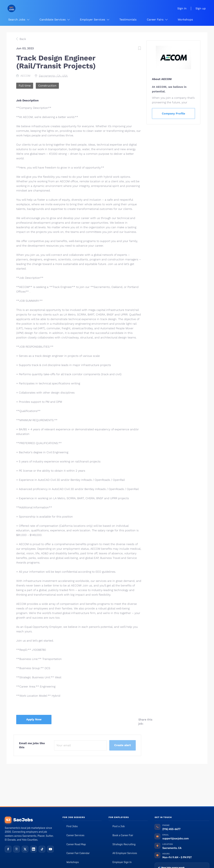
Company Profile (173, 113)
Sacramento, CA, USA (53, 76)
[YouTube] (50, 849)
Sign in (182, 8)
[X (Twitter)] (25, 849)
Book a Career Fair (123, 835)
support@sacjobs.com (175, 839)
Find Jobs (72, 826)
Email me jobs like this (32, 745)
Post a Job (119, 826)
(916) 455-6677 (171, 829)
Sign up (201, 8)
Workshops (73, 862)
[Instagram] (17, 849)
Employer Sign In (122, 862)
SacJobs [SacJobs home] (19, 820)
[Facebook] (8, 849)
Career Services (75, 835)
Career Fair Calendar (78, 853)
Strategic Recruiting (124, 844)
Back (22, 39)
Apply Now (34, 719)
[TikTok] (42, 849)
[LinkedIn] (33, 849)
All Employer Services (125, 853)
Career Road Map (76, 844)
